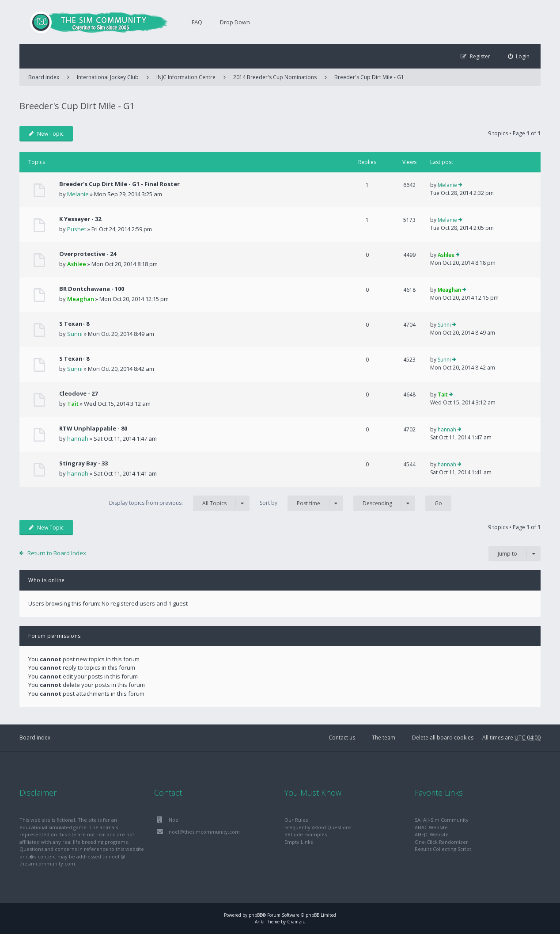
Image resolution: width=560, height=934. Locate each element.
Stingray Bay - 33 (83, 463)
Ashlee (77, 264)
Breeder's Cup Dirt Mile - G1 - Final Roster (119, 184)
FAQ (197, 22)
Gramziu (296, 922)
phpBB (255, 915)
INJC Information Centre (186, 77)
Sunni (75, 334)
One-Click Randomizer (441, 842)
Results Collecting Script (443, 849)
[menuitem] (519, 56)
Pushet (77, 229)
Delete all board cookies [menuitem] (443, 738)
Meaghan (81, 299)
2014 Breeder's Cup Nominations (275, 77)
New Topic (46, 134)
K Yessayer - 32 (80, 219)
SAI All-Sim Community (442, 820)
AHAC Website (431, 827)
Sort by (301, 503)
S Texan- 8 (74, 324)
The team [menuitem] (384, 738)
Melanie (78, 194)
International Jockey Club (108, 77)
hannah (78, 438)
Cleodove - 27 (78, 393)
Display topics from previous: (179, 503)
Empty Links (299, 842)
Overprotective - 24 (88, 254)
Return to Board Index (57, 553)
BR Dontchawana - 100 (92, 289)
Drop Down (235, 22)
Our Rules (296, 820)
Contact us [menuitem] (342, 738)
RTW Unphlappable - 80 (93, 428)
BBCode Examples (306, 834)
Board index (35, 738)
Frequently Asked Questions (318, 827)
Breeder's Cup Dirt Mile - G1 (369, 77)
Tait (73, 404)
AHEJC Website (432, 834)
